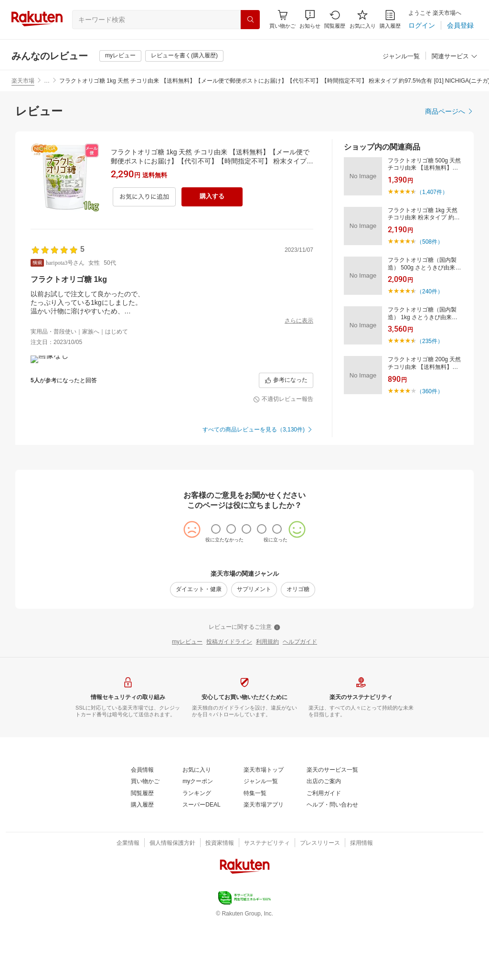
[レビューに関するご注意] (244, 685)
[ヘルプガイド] (300, 700)
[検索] (250, 20)
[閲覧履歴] (335, 19)
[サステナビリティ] (267, 901)
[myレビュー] (120, 56)
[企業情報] (128, 901)
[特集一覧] (255, 851)
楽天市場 (23, 81)
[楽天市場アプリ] (264, 862)
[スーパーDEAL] (201, 862)
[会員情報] (142, 828)
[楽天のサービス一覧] (332, 828)
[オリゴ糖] (298, 647)
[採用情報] (361, 901)
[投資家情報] (220, 901)
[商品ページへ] (449, 111)
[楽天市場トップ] (264, 828)
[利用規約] (267, 700)
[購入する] (212, 197)
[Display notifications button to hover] (282, 19)
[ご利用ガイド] (324, 851)
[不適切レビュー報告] (283, 457)
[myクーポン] (198, 839)
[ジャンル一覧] (401, 57)
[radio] (216, 586)
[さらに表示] (299, 321)
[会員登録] (460, 25)
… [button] (47, 81)
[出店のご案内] (324, 839)
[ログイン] (422, 25)
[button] (310, 19)
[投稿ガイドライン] (229, 700)
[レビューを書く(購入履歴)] (184, 56)
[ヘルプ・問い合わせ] (332, 862)
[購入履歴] (390, 19)
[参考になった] (286, 438)
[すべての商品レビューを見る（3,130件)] (258, 487)
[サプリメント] (254, 647)
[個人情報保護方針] (172, 901)
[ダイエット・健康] (199, 647)
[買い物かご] (145, 839)
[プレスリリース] (320, 901)
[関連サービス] (455, 57)
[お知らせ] (310, 19)
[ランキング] (197, 851)
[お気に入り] (363, 19)
